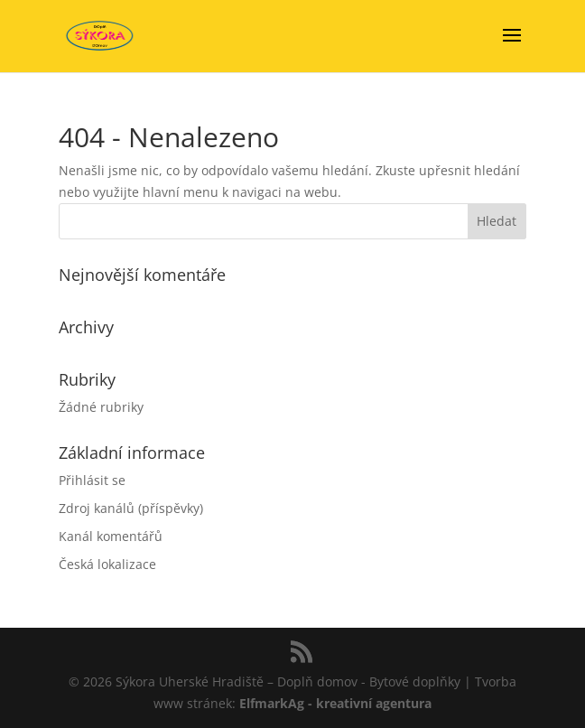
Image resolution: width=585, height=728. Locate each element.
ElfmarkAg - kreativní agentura (335, 703)
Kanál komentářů (111, 536)
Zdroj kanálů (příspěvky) (131, 508)
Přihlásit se (92, 480)
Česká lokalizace (107, 564)
